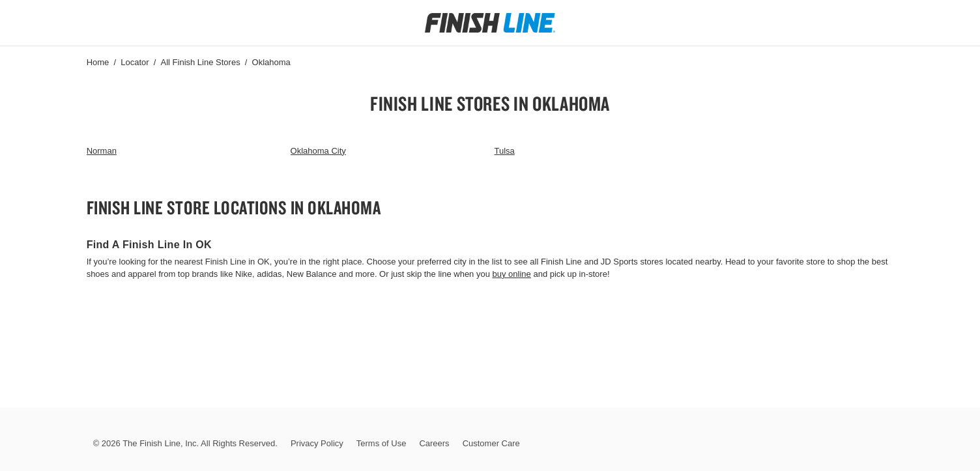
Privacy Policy (317, 443)
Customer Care (491, 443)
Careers (434, 443)
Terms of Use (382, 443)
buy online (512, 274)
